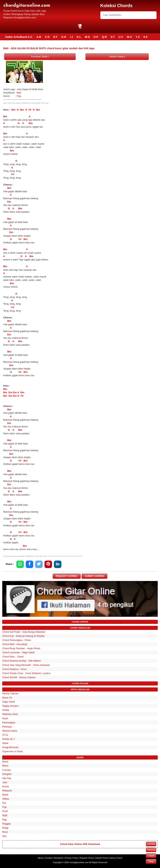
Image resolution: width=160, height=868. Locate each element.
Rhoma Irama (10, 731)
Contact (48, 858)
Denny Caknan (10, 693)
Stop (151, 861)
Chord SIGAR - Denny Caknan (19, 677)
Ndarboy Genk (10, 714)
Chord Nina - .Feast (13, 657)
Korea (6, 786)
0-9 (145, 37)
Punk (5, 811)
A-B (39, 37)
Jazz (5, 782)
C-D (47, 37)
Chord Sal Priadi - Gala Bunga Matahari (24, 632)
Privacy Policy (72, 858)
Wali (19, 93)
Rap (5, 820)
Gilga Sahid (9, 702)
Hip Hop (7, 778)
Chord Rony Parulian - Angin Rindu (21, 648)
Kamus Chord (116, 858)
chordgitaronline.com (27, 6)
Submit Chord (102, 858)
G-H (64, 37)
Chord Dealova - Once (14, 669)
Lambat (151, 844)
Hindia (6, 710)
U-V (121, 37)
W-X (129, 37)
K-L (79, 37)
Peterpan (7, 727)
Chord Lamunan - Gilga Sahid (18, 652)
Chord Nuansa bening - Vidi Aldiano (22, 661)
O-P (96, 37)
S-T (113, 37)
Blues (5, 766)
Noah (5, 718)
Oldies (6, 799)
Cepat (151, 856)
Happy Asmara (10, 706)
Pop (19, 96)
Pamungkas (9, 723)
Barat (5, 761)
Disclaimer (58, 858)
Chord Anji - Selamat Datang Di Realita (23, 636)
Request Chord (87, 858)
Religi (5, 828)
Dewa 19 (7, 698)
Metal (5, 795)
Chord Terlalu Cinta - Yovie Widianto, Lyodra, (26, 673)
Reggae (7, 824)
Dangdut (7, 774)
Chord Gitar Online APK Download (80, 844)
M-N (87, 37)
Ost (4, 803)
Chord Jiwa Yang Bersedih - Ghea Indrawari (26, 665)
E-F (55, 37)
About (41, 858)
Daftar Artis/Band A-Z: (19, 37)
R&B (5, 815)
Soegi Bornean (10, 747)
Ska (4, 836)
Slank (5, 743)
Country (7, 770)
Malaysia (7, 791)
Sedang (151, 850)
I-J (71, 37)
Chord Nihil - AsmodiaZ (15, 644)
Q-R (104, 37)
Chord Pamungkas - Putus (17, 640)
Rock (5, 832)
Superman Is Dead (12, 751)
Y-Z (138, 37)
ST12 (5, 735)
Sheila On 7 (9, 739)
